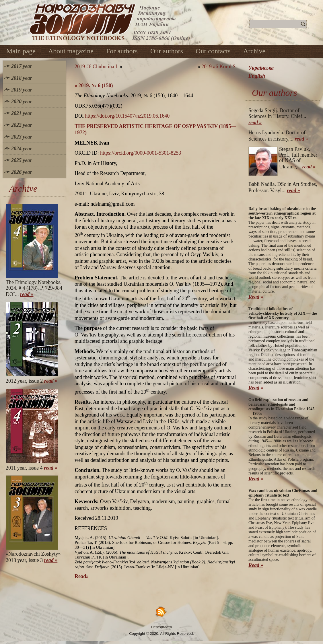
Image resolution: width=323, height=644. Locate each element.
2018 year (22, 78)
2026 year (22, 172)
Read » (256, 297)
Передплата (162, 627)
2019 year (22, 90)
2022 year (22, 125)
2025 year (22, 160)
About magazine (71, 51)
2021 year (22, 113)
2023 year (22, 137)
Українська (261, 68)
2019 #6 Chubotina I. (97, 67)
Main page (21, 51)
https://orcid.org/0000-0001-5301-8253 (141, 153)
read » (27, 294)
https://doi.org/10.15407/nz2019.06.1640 (128, 116)
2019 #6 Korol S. (219, 67)
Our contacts (213, 51)
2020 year (22, 102)
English (257, 76)
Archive (254, 51)
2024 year (22, 149)
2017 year (22, 66)
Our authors (167, 51)
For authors (122, 51)
